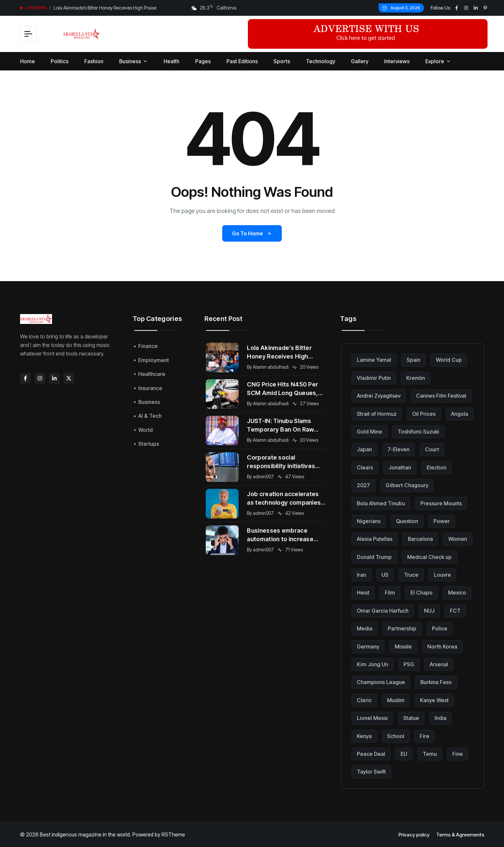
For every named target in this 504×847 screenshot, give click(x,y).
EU (404, 754)
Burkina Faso (436, 682)
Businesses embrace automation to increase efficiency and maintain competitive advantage (280, 535)
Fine (458, 754)
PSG (409, 664)
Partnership (402, 628)
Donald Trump (374, 557)
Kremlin (416, 378)
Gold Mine (370, 432)
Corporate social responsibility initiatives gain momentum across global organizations (281, 462)
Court (432, 449)
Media (365, 628)
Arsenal (439, 664)
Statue (411, 718)
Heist (363, 593)
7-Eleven (398, 449)
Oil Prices (424, 414)
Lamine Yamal (374, 360)
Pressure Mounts (441, 503)
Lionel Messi (372, 718)
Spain (413, 360)
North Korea (442, 647)
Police (440, 628)
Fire (424, 736)
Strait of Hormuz (377, 414)
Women (458, 539)
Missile (403, 647)
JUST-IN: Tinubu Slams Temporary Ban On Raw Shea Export (280, 426)
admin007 (263, 476)
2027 (363, 485)
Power (442, 521)
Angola (460, 414)
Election (437, 467)
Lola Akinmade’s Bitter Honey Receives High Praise (105, 8)
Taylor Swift (371, 772)
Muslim (396, 700)
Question (407, 521)
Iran (361, 575)
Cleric (364, 700)
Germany (368, 647)
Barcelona (420, 539)
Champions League (381, 682)
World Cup (449, 360)
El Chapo (422, 593)
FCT (455, 611)
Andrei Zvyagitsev (379, 396)
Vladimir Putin (374, 378)
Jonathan (400, 467)
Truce (411, 575)
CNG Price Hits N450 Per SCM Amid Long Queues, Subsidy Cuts (282, 389)
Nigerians (369, 521)
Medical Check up (429, 557)
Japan (364, 449)
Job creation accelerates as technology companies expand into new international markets (284, 499)
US (385, 575)
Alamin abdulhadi (271, 367)
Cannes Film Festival (441, 396)
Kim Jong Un (372, 664)
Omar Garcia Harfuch (383, 611)
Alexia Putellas (375, 539)
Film (390, 593)
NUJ (429, 611)
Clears (365, 467)
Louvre (442, 575)
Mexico (457, 593)
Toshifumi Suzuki (418, 432)
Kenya (364, 736)
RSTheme (173, 834)
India (440, 718)
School (396, 736)
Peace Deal (371, 754)
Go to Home (252, 233)
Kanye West (434, 700)
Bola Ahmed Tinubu (381, 503)
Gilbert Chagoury (407, 485)
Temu (430, 754)
